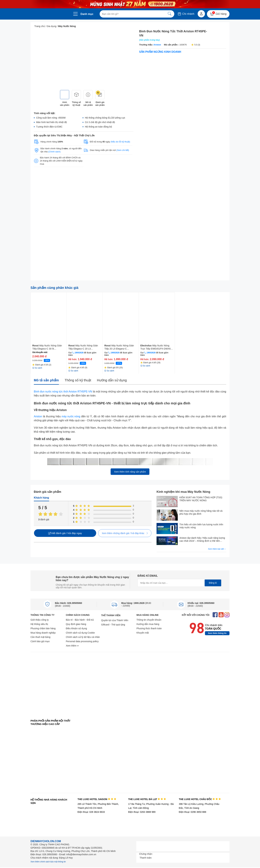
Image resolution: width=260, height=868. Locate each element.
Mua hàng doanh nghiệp (43, 633)
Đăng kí (213, 583)
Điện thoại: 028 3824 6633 (91, 812)
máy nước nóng (71, 416)
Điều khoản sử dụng (76, 628)
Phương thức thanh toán (149, 628)
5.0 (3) (196, 45)
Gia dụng (52, 26)
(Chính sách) (54, 152)
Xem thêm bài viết (217, 549)
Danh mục (87, 14)
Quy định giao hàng (76, 624)
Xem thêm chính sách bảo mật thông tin (48, 862)
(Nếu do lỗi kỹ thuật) (120, 142)
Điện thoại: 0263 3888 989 (142, 812)
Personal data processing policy (82, 641)
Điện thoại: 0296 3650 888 (193, 812)
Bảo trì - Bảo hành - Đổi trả (80, 620)
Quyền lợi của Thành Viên (115, 620)
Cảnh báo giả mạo (40, 641)
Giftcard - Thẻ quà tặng (113, 625)
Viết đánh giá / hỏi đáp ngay (65, 533)
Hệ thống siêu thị (39, 624)
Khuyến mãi (143, 633)
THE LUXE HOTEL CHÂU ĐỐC (200, 799)
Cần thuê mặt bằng (40, 637)
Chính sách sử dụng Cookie (80, 633)
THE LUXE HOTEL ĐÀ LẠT (147, 799)
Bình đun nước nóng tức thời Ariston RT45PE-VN (63, 392)
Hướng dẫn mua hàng (148, 624)
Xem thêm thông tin (217, 633)
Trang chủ (40, 26)
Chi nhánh (186, 14)
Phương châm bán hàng (43, 628)
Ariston (157, 45)
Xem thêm (72, 646)
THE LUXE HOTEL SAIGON (97, 799)
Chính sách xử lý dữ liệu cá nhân (83, 637)
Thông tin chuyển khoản (149, 620)
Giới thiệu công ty (40, 620)
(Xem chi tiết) (123, 150)
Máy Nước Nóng (67, 26)
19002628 (79, 353)
